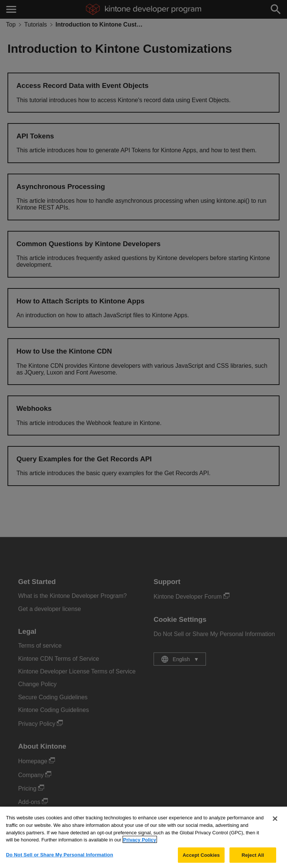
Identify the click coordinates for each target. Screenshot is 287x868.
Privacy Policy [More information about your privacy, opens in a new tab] (140, 844)
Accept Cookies (201, 860)
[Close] (275, 823)
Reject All (253, 860)
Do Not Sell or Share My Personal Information (60, 859)
